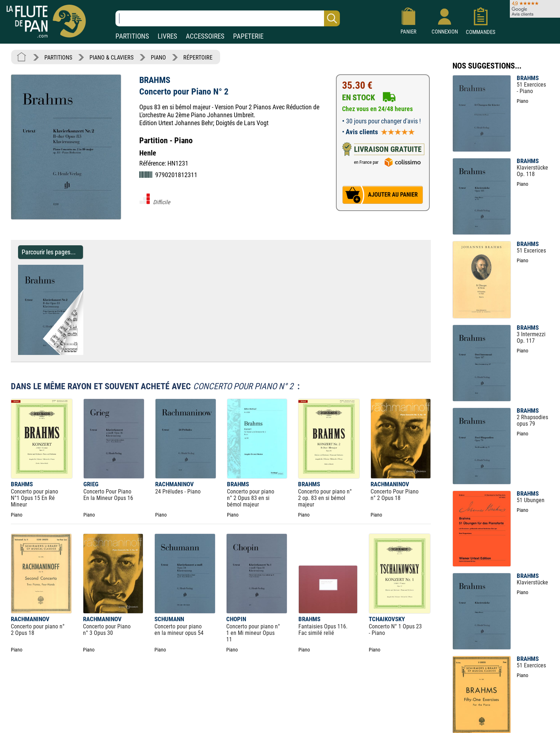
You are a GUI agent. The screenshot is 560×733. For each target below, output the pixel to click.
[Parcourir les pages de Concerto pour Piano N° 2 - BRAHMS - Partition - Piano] (80, 353)
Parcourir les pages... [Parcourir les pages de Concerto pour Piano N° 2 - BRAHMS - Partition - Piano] (49, 252)
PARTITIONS (132, 36)
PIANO (158, 58)
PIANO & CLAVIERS (111, 58)
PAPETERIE (248, 36)
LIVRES (167, 36)
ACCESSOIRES (205, 36)
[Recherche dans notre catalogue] (228, 18)
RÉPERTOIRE (198, 58)
